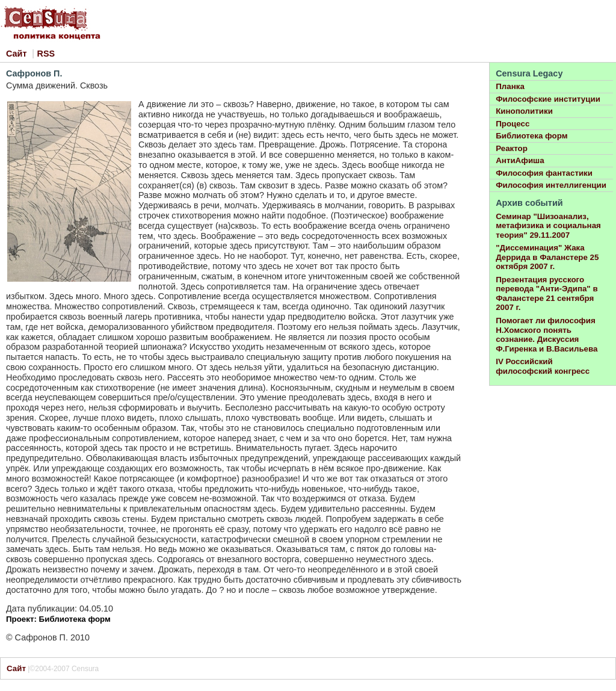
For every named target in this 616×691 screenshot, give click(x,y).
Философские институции (548, 99)
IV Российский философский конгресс (543, 366)
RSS (46, 54)
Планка (510, 86)
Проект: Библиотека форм (58, 619)
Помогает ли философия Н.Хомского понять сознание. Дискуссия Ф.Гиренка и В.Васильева (547, 335)
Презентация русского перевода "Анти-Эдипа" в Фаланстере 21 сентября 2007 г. (547, 294)
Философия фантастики (544, 173)
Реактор (512, 148)
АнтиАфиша (520, 160)
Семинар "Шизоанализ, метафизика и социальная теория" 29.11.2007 (548, 226)
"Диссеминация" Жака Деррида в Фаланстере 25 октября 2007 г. (547, 257)
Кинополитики (524, 111)
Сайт (16, 54)
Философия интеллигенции (551, 185)
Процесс (513, 124)
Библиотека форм (531, 136)
